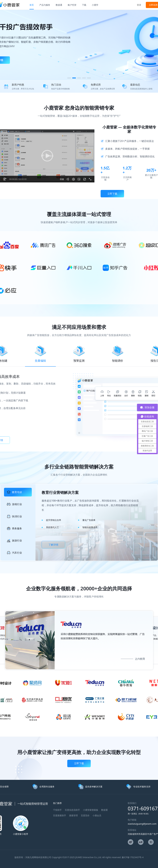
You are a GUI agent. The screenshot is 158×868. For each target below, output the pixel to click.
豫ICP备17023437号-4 (133, 857)
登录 (139, 5)
